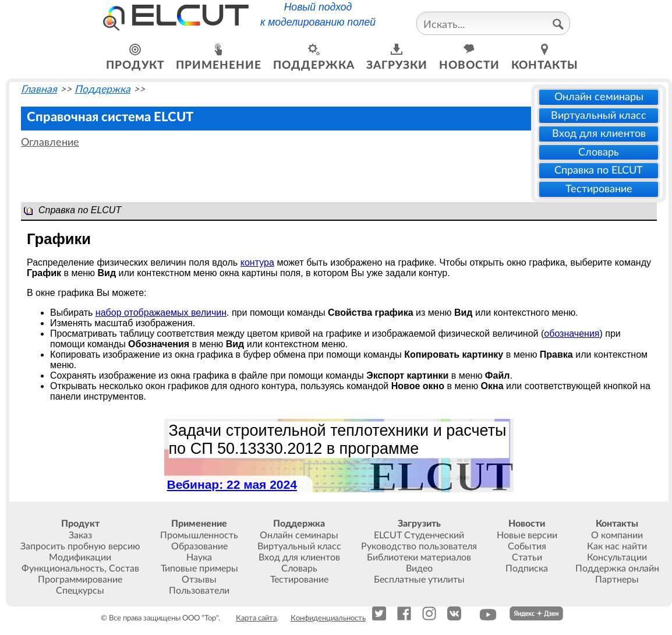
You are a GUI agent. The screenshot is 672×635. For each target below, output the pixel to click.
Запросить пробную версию (80, 546)
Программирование (80, 580)
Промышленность (199, 535)
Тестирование (599, 189)
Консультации (617, 558)
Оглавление (50, 142)
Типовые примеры (199, 569)
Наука (199, 558)
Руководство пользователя (419, 546)
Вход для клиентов (599, 134)
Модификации (80, 558)
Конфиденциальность (328, 618)
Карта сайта (256, 618)
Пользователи (199, 591)
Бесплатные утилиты (419, 580)
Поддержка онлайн (617, 569)
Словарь (599, 152)
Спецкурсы (80, 591)
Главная (39, 89)
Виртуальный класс (599, 116)
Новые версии (527, 535)
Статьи (527, 558)
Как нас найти (617, 546)
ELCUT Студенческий (419, 535)
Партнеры (617, 580)
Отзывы (199, 580)
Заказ (80, 535)
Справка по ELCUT (599, 170)
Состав (124, 569)
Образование (199, 546)
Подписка (527, 569)
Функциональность (63, 569)
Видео (419, 569)
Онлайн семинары (599, 97)
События (527, 546)
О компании (617, 535)
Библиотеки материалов (419, 558)
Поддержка (102, 89)
